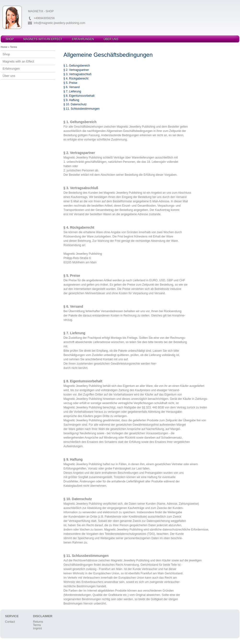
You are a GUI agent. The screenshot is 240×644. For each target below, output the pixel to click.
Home (4, 47)
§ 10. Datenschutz (75, 104)
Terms (14, 47)
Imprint (37, 628)
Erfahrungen (83, 39)
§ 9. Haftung (71, 100)
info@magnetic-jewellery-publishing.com (60, 23)
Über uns (111, 39)
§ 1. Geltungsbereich (77, 66)
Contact (10, 622)
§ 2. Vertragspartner (76, 70)
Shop (10, 39)
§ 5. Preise (70, 83)
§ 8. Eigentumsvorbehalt (79, 96)
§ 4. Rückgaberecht (76, 79)
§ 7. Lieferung (72, 91)
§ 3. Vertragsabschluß (77, 74)
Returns (38, 622)
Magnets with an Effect (43, 39)
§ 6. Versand (71, 87)
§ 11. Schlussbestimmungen (82, 109)
